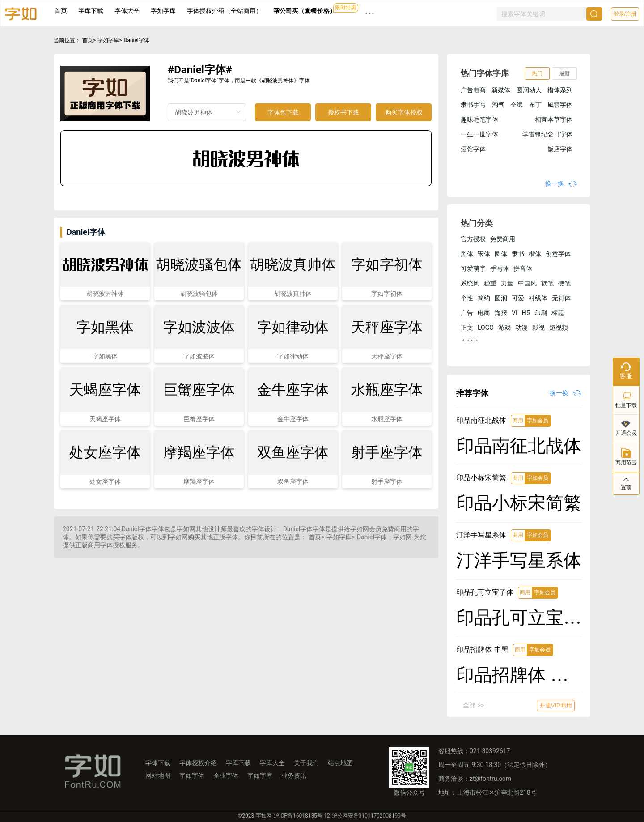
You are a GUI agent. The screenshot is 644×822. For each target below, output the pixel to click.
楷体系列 (560, 90)
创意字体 (558, 254)
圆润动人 (529, 90)
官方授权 (473, 239)
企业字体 (226, 775)
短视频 (559, 328)
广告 (467, 313)
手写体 (500, 268)
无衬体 (561, 298)
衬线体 (538, 298)
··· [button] (370, 13)
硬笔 (564, 283)
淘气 (498, 105)
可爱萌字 (473, 268)
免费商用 (503, 239)
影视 (538, 328)
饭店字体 (560, 149)
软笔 (547, 283)
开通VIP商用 (556, 705)
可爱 (518, 298)
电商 (484, 313)
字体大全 (127, 11)
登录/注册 (625, 14)
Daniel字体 (137, 40)
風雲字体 (560, 105)
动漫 (521, 328)
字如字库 (163, 11)
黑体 (467, 254)
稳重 (490, 283)
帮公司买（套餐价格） (305, 11)
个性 (467, 298)
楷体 (535, 254)
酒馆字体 (473, 149)
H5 (526, 313)
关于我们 (306, 763)
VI (515, 313)
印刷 (541, 313)
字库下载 (91, 11)
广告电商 (473, 90)
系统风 (470, 283)
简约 (484, 298)
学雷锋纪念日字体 (547, 134)
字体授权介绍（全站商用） (225, 11)
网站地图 (158, 775)
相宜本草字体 (554, 119)
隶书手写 (473, 105)
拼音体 (523, 268)
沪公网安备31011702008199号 (369, 816)
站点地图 (340, 763)
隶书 (518, 254)
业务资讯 (294, 775)
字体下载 (158, 763)
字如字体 (192, 775)
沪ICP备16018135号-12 (302, 816)
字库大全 (272, 763)
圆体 (501, 254)
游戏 (504, 328)
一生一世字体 (479, 134)
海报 (501, 313)
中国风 (527, 283)
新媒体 (501, 90)
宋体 (484, 254)
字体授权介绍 (198, 763)
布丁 (535, 105)
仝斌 (517, 105)
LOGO (486, 328)
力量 (507, 283)
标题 (558, 313)
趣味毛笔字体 (479, 119)
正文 (467, 328)
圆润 (501, 298)
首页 (61, 11)
